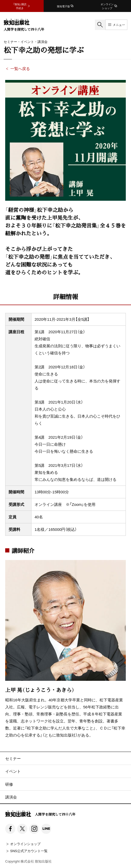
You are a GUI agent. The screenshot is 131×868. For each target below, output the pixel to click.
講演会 (11, 797)
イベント (13, 771)
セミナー (13, 758)
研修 (9, 784)
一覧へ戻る (20, 68)
